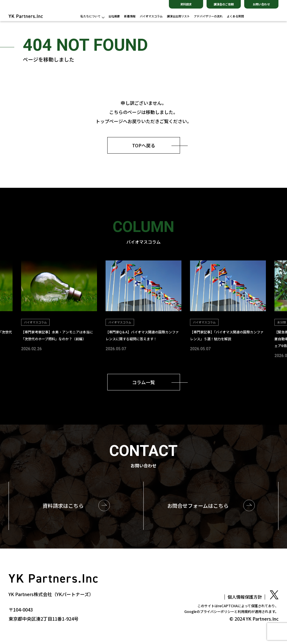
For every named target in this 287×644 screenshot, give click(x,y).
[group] (59, 306)
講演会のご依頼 (224, 4)
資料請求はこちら (63, 506)
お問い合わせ (261, 4)
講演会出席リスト (178, 16)
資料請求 (186, 4)
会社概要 (114, 16)
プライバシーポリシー (217, 611)
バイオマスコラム (151, 16)
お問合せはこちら (198, 506)
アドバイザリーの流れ (208, 16)
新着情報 (130, 16)
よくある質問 (235, 16)
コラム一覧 (143, 382)
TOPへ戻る (144, 145)
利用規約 (244, 611)
